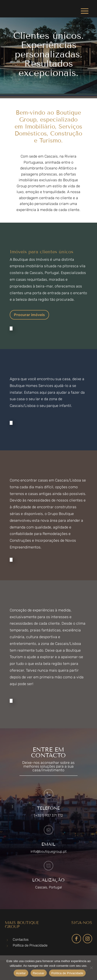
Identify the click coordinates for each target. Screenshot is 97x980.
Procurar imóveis (29, 315)
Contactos (21, 940)
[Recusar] (91, 968)
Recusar (39, 973)
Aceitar (21, 973)
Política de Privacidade (30, 945)
